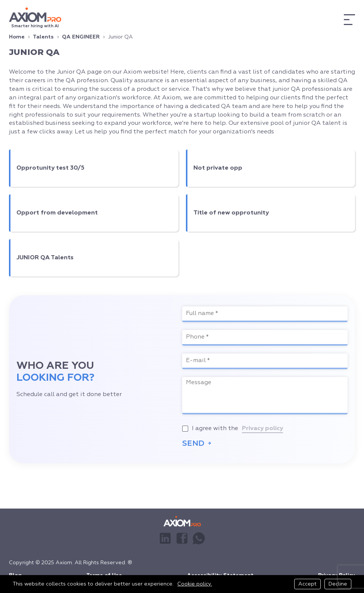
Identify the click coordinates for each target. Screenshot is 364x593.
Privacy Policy (337, 572)
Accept (307, 584)
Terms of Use (104, 572)
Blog (15, 572)
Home (17, 37)
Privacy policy (262, 429)
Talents (43, 37)
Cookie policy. (195, 584)
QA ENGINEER (81, 37)
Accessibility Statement (220, 572)
